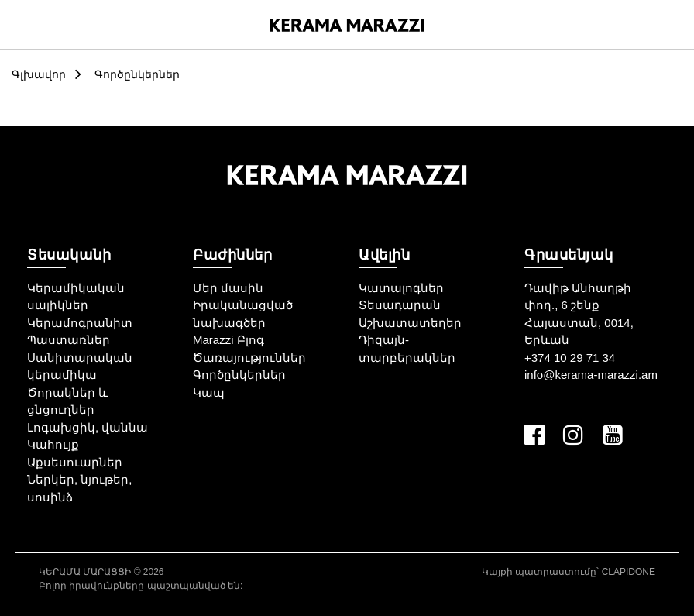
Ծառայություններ (249, 358)
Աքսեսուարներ (75, 462)
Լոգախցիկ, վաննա (88, 427)
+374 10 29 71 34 (570, 358)
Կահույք (53, 444)
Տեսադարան (400, 305)
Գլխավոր (39, 74)
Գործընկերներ (137, 74)
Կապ (209, 392)
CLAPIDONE (629, 572)
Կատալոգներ (401, 288)
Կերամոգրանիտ (80, 323)
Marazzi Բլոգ (228, 340)
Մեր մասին (228, 288)
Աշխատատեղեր (410, 323)
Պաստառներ (69, 340)
